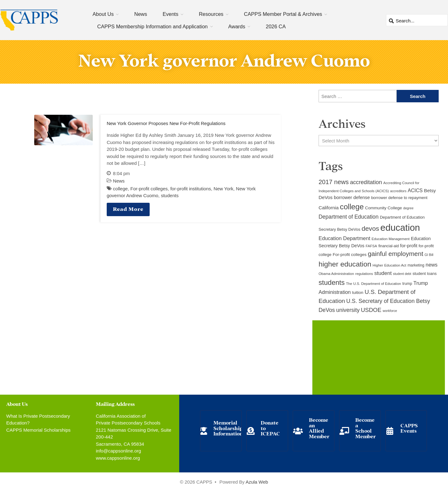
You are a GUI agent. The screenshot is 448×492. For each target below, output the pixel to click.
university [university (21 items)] (348, 310)
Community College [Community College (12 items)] (383, 208)
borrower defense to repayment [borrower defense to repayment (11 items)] (399, 198)
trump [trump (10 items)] (407, 284)
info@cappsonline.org (118, 451)
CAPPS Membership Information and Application (153, 26)
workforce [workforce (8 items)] (390, 311)
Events (170, 14)
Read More (128, 209)
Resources (211, 14)
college (120, 189)
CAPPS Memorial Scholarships (38, 430)
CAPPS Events (409, 428)
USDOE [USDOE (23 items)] (371, 310)
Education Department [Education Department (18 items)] (344, 238)
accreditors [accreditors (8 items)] (398, 191)
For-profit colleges (149, 189)
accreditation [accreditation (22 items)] (366, 182)
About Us (103, 14)
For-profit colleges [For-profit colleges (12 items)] (350, 255)
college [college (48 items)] (352, 207)
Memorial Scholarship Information (228, 428)
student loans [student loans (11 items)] (425, 274)
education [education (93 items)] (400, 227)
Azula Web (257, 482)
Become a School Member (366, 428)
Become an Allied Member (319, 428)
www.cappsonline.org (118, 458)
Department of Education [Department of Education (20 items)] (349, 217)
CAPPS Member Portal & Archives (283, 14)
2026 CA (276, 26)
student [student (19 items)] (383, 273)
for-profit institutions (191, 189)
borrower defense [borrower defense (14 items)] (352, 197)
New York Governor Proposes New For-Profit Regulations (166, 123)
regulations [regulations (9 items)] (364, 274)
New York (224, 189)
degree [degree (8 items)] (408, 208)
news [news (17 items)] (432, 265)
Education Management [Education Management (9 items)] (390, 239)
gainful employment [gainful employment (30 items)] (395, 254)
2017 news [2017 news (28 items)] (334, 182)
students (170, 195)
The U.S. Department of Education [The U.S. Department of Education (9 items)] (373, 284)
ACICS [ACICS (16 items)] (415, 190)
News (140, 14)
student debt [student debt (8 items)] (402, 274)
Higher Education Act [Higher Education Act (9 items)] (390, 265)
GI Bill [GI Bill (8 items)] (429, 255)
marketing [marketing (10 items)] (416, 265)
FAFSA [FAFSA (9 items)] (371, 246)
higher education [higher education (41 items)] (345, 264)
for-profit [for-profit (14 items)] (409, 246)
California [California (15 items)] (329, 208)
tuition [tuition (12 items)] (358, 292)
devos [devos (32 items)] (370, 228)
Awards (237, 26)
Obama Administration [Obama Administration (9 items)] (336, 274)
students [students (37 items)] (332, 283)
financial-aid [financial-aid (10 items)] (389, 246)
